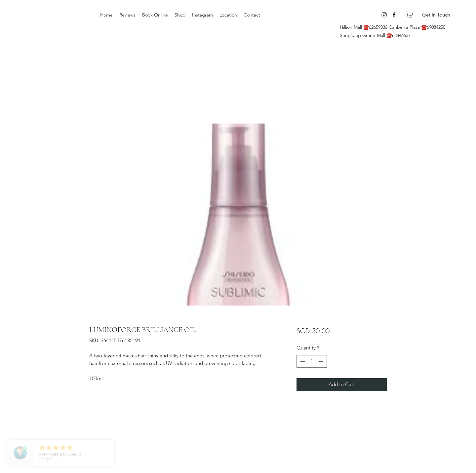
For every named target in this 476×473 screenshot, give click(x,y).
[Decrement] (302, 362)
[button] (410, 15)
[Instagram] (384, 15)
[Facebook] (394, 15)
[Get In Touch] (436, 15)
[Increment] (321, 362)
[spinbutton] (312, 362)
